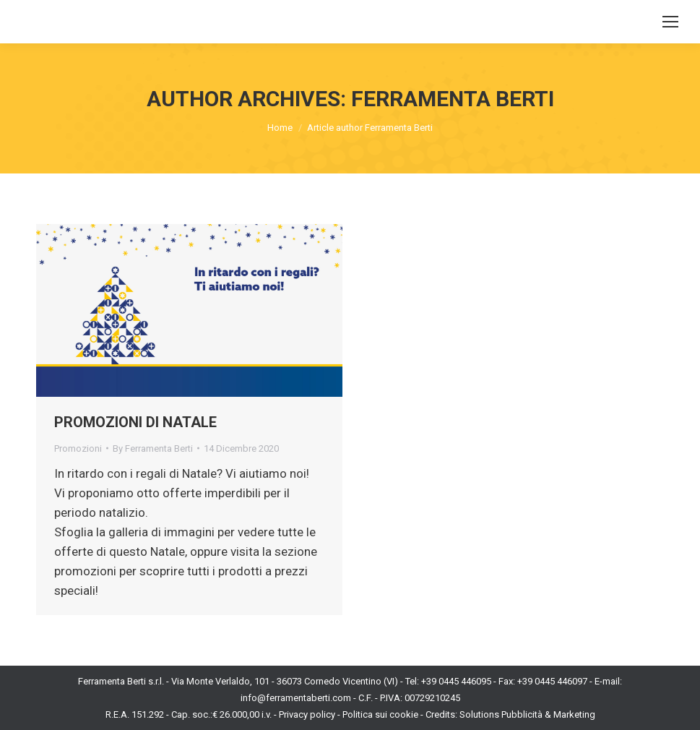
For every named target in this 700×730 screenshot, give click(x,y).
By (153, 448)
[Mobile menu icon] (670, 22)
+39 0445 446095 (456, 681)
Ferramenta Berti (453, 99)
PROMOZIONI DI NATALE (135, 422)
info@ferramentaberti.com (296, 698)
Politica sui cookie (380, 714)
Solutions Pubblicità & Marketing (527, 714)
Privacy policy (307, 714)
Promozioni (78, 448)
